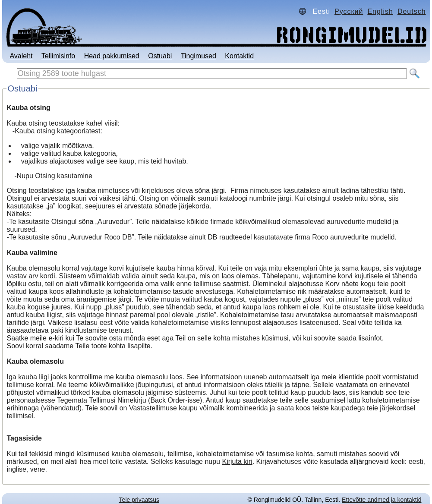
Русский (349, 11)
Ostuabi (160, 56)
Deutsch (412, 11)
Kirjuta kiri (237, 461)
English (380, 11)
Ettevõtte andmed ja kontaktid (382, 500)
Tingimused (199, 56)
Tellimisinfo (58, 56)
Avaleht (21, 56)
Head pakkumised (112, 56)
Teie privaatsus (139, 500)
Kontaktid (239, 56)
